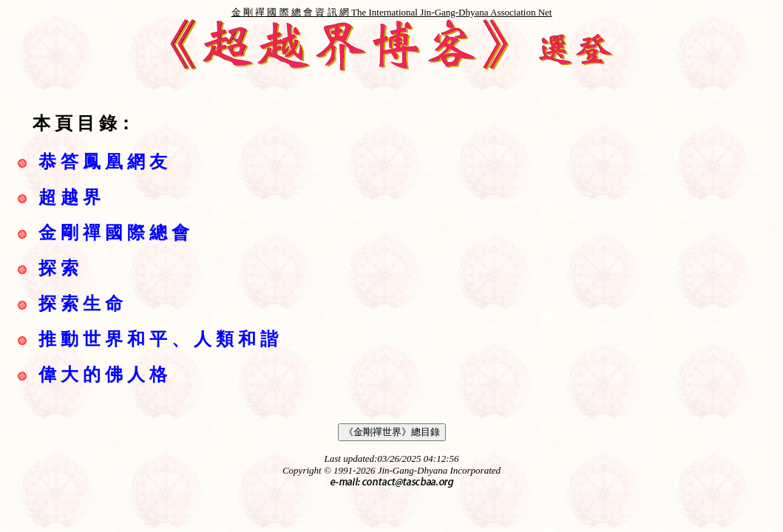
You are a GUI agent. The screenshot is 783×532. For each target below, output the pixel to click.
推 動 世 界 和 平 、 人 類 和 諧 (158, 339)
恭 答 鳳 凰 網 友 (103, 162)
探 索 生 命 (81, 304)
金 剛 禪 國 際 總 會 (114, 233)
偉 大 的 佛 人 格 (103, 375)
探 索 (58, 268)
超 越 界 (70, 197)
